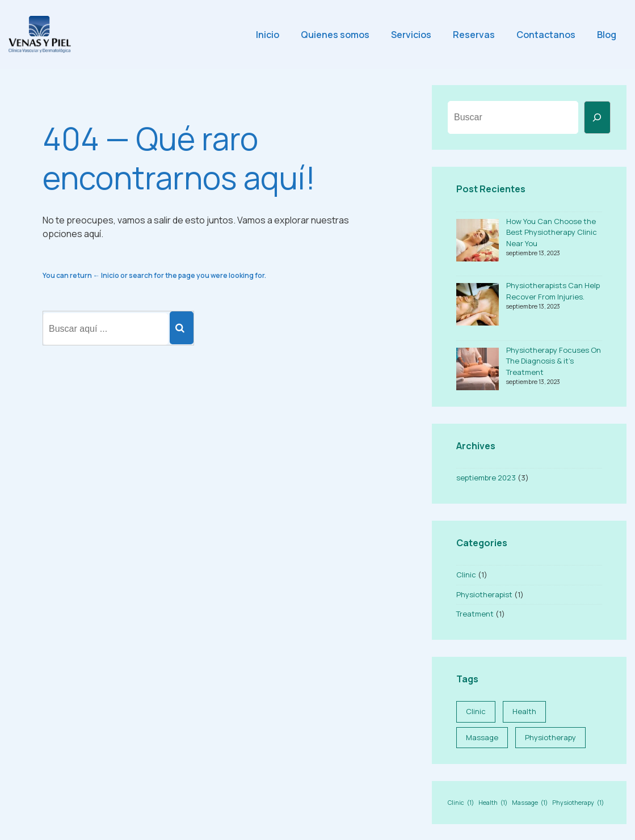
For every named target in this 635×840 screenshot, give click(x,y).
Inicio (268, 35)
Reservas (474, 35)
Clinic (466, 575)
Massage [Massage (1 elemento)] (482, 737)
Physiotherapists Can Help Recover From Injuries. (553, 291)
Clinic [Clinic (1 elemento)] (476, 711)
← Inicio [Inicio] (106, 275)
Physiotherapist (484, 594)
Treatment (475, 614)
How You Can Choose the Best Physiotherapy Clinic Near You (552, 232)
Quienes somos (335, 35)
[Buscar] (597, 117)
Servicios (411, 35)
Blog (607, 35)
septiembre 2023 (486, 478)
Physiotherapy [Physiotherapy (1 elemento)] (550, 737)
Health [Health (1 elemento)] (524, 711)
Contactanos (546, 35)
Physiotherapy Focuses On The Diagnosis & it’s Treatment (554, 361)
